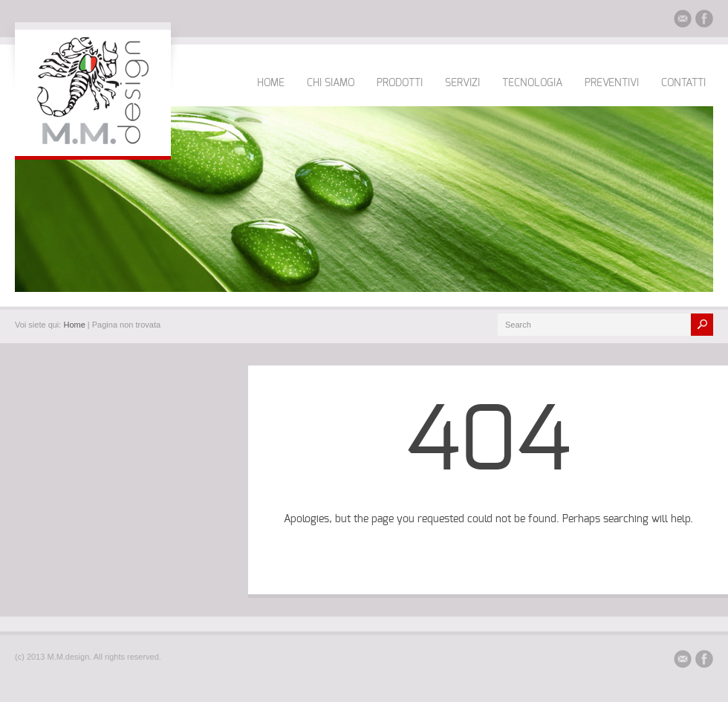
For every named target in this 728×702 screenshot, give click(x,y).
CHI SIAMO (331, 83)
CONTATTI (683, 83)
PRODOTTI (400, 83)
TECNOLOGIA (532, 83)
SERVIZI (462, 83)
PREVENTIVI (612, 83)
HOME (271, 83)
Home (74, 325)
